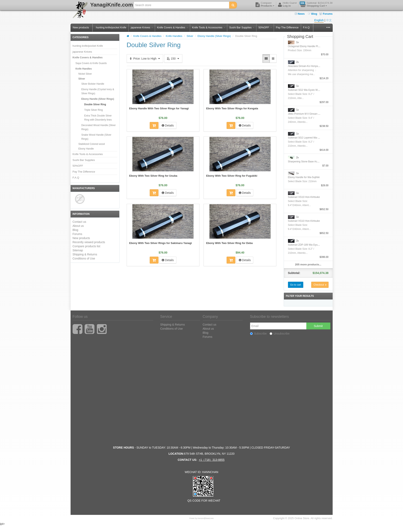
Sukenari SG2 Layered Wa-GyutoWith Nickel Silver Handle (320, 138)
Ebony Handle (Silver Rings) (98, 99)
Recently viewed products (89, 242)
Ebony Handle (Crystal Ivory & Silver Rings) (98, 91)
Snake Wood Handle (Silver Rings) (96, 137)
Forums (326, 14)
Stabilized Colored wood (91, 144)
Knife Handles (84, 69)
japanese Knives (142, 27)
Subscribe (258, 334)
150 (173, 59)
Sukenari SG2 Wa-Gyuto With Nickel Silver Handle (316, 90)
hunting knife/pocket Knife (111, 27)
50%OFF (265, 27)
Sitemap (78, 250)
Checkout (320, 285)
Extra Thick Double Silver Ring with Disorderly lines (98, 118)
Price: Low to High (145, 59)
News (300, 14)
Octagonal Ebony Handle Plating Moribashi (311, 46)
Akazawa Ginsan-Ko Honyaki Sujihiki (308, 66)
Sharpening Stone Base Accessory (307, 162)
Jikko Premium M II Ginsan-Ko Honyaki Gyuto (313, 114)
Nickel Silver (85, 74)
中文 (329, 20)
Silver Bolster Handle (93, 84)
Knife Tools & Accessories (209, 27)
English (319, 20)
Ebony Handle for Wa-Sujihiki (304, 177)
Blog (313, 14)
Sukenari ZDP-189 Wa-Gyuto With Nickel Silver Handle (318, 245)
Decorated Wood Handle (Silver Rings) (99, 127)
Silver (82, 79)
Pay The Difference (287, 27)
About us (78, 226)
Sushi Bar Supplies (242, 27)
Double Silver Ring (95, 104)
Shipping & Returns (85, 254)
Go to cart (296, 285)
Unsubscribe (280, 334)
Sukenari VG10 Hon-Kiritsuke (304, 197)
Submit (318, 326)
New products (81, 27)
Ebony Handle (86, 149)
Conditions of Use (84, 258)
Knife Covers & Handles (173, 27)
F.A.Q (306, 27)
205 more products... (308, 264)
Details (168, 125)
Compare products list (86, 246)
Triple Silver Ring (94, 110)
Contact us (79, 222)
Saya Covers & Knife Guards (91, 63)
